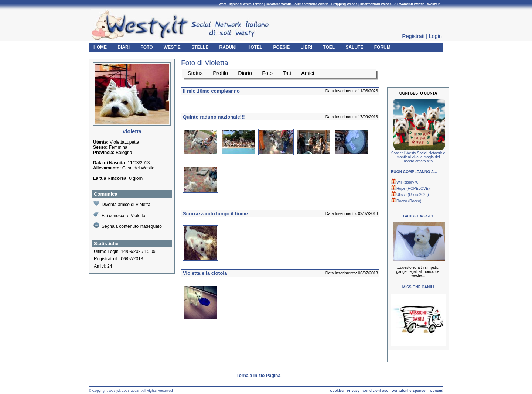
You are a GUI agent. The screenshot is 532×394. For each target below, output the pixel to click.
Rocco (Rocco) (406, 201)
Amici (308, 73)
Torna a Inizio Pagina (258, 376)
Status (195, 73)
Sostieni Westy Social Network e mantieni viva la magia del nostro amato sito (418, 157)
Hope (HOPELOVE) (410, 189)
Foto (267, 73)
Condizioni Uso (375, 390)
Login (435, 36)
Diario (245, 73)
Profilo (220, 73)
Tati (287, 73)
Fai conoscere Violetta (120, 215)
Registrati (413, 36)
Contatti (437, 390)
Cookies (337, 390)
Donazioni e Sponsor (409, 390)
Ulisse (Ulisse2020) (410, 195)
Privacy (353, 390)
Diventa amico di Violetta (122, 204)
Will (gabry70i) (406, 182)
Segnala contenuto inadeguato (128, 226)
